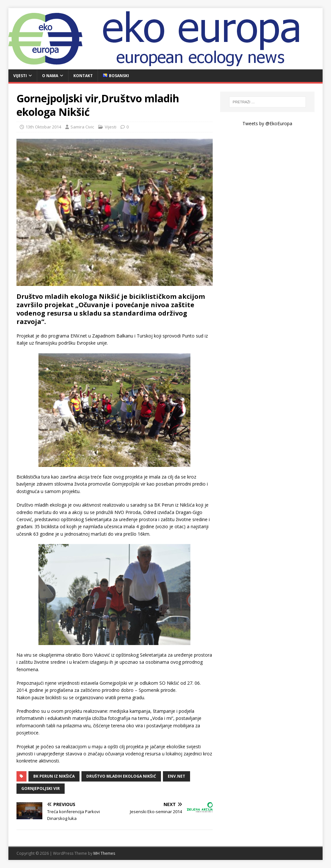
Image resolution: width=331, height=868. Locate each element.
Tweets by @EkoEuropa (267, 123)
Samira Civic (82, 127)
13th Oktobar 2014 (43, 127)
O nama (50, 76)
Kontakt (83, 76)
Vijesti (20, 76)
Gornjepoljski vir (41, 788)
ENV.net (176, 776)
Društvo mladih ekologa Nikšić (121, 776)
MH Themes (104, 853)
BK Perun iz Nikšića (54, 776)
